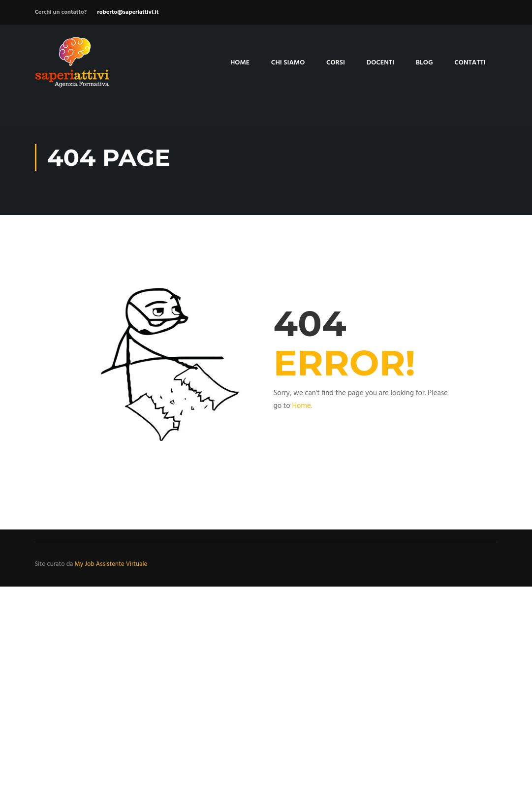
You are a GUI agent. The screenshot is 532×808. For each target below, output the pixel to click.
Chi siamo (288, 63)
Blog (424, 63)
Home (240, 63)
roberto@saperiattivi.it (128, 12)
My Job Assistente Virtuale (111, 564)
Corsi (336, 63)
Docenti (380, 63)
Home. (302, 406)
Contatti (470, 63)
